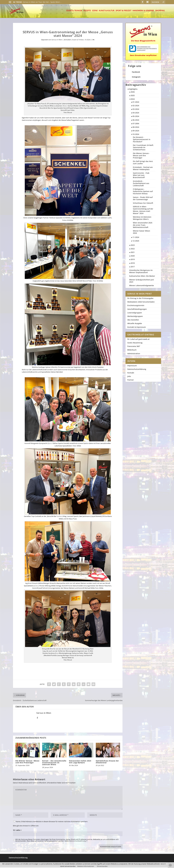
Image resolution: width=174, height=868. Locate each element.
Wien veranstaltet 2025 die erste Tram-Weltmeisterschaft (143, 226)
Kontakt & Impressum (137, 328)
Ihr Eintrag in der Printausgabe (140, 299)
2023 (133, 246)
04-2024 (136, 114)
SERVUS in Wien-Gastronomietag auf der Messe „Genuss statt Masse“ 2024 (143, 211)
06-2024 (136, 121)
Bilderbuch (132, 351)
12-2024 (136, 242)
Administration (134, 354)
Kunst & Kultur (107, 12)
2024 (133, 100)
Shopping (160, 12)
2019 (133, 260)
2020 (133, 257)
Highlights (133, 90)
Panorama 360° (134, 347)
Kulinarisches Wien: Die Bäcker (142, 277)
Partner (131, 381)
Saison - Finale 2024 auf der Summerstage (143, 199)
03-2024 (136, 110)
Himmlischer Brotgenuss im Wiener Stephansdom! (141, 272)
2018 (133, 264)
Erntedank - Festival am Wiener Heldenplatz (143, 169)
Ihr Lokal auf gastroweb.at (138, 340)
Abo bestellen (133, 321)
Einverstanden (102, 866)
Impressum (132, 367)
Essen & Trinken (74, 12)
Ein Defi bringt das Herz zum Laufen (143, 163)
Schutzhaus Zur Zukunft (143, 204)
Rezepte (87, 12)
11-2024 (136, 238)
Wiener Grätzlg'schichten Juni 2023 (142, 282)
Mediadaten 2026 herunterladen (141, 303)
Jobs (129, 377)
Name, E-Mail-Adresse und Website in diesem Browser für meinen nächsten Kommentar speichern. (52, 822)
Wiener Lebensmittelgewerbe (142, 286)
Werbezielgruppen (135, 317)
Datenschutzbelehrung (77, 842)
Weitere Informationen (86, 866)
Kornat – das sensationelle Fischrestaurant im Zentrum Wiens (54, 764)
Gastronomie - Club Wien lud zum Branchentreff (141, 176)
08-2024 (136, 128)
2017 (133, 268)
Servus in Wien (57, 41)
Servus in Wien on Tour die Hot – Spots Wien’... (42, 2)
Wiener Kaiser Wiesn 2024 (141, 233)
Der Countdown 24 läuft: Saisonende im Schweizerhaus (143, 148)
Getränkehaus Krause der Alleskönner (107, 763)
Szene (95, 12)
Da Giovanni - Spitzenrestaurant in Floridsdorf (142, 140)
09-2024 (136, 132)
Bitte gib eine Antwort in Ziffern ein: (26, 827)
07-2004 (136, 124)
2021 (133, 253)
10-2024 (87, 41)
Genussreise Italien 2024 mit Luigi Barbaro (80, 763)
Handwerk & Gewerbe (143, 12)
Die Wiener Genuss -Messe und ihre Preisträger (27, 763)
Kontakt (131, 374)
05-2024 (136, 117)
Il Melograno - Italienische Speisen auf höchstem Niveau (143, 192)
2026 (133, 93)
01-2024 (136, 103)
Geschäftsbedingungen (137, 310)
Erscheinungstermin (136, 306)
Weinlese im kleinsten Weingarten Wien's (142, 219)
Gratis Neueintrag (135, 344)
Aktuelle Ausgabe (135, 324)
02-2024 (136, 107)
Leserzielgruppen (135, 314)
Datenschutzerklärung (137, 370)
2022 (133, 250)
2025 (133, 96)
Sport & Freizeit (123, 12)
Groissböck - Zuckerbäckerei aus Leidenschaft (141, 184)
